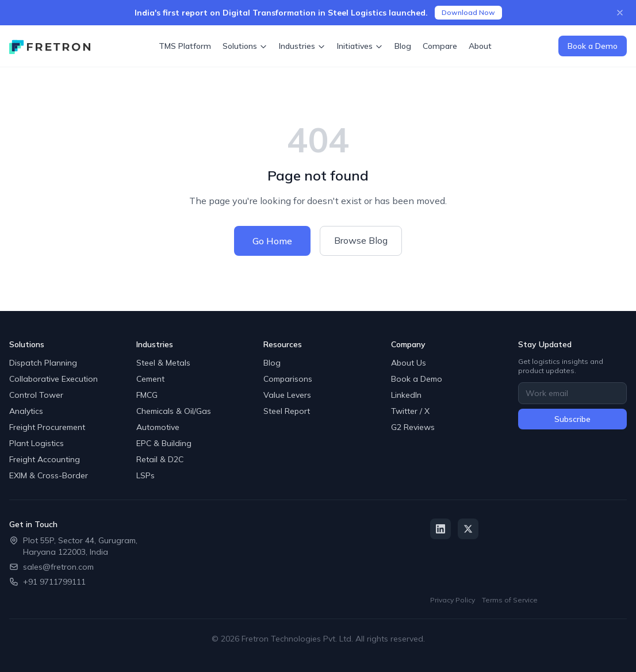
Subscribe (572, 419)
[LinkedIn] (440, 529)
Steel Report (287, 411)
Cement (150, 379)
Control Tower (36, 395)
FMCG (147, 395)
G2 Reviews (413, 427)
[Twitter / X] (468, 529)
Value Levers (287, 395)
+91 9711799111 (54, 582)
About (480, 46)
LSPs (145, 475)
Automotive (158, 427)
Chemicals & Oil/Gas (174, 411)
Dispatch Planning (43, 363)
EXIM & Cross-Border (49, 475)
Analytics (26, 411)
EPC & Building (164, 443)
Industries (302, 46)
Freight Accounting (45, 459)
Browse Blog (361, 240)
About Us (409, 363)
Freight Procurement (47, 427)
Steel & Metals (163, 363)
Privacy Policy (453, 600)
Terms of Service (510, 600)
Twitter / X (410, 411)
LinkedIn (406, 395)
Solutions (245, 46)
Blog (403, 46)
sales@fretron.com (58, 567)
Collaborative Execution (53, 379)
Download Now (468, 12)
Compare (440, 46)
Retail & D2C (160, 459)
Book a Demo (593, 46)
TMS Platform (185, 46)
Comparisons (288, 379)
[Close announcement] (620, 13)
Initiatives (360, 46)
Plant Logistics (37, 443)
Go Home (272, 241)
